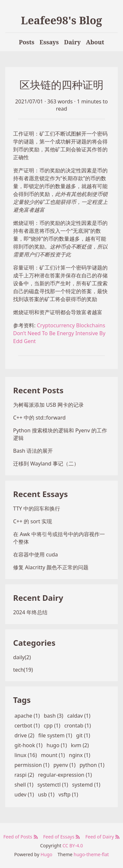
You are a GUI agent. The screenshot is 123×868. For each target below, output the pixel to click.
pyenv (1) (65, 765)
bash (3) (53, 716)
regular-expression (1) (65, 775)
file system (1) (55, 735)
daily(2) (22, 657)
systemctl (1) (53, 785)
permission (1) (32, 765)
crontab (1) (78, 726)
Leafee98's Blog (62, 20)
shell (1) (24, 785)
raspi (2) (24, 775)
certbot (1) (27, 726)
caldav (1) (79, 716)
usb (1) (46, 794)
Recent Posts (38, 390)
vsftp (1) (68, 794)
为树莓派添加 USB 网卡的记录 (48, 405)
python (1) (92, 765)
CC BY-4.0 (72, 846)
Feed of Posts (20, 837)
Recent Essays (41, 494)
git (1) (83, 735)
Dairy (72, 42)
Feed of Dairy (102, 837)
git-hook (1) (29, 745)
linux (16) (26, 755)
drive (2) (24, 735)
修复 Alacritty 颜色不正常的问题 (51, 567)
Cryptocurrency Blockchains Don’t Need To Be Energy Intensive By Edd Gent (59, 333)
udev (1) (24, 794)
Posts (26, 42)
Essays (49, 42)
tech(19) (23, 670)
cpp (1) (52, 726)
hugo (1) (57, 745)
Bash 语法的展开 (33, 451)
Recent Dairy (38, 598)
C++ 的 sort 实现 (33, 521)
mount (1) (53, 755)
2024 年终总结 (30, 612)
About (95, 42)
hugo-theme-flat (91, 854)
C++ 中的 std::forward (39, 418)
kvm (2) (80, 745)
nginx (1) (80, 755)
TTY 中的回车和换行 (37, 509)
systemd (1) (86, 785)
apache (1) (27, 716)
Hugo (46, 854)
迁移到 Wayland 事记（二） (46, 464)
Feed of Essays (62, 837)
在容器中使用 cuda (36, 554)
